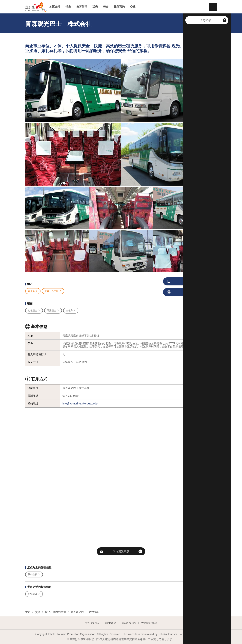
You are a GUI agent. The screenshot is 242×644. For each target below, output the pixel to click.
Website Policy (149, 623)
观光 (95, 7)
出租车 (71, 311)
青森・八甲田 (53, 291)
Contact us (110, 623)
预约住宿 (34, 574)
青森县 (33, 291)
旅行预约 (119, 7)
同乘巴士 (53, 311)
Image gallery (129, 623)
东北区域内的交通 (55, 612)
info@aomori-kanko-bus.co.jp (80, 404)
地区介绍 (55, 7)
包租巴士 (34, 311)
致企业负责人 (92, 623)
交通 (133, 7)
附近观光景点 (121, 551)
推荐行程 (82, 7)
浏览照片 (182, 282)
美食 (106, 7)
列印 (181, 292)
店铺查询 (34, 594)
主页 (28, 612)
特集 (68, 7)
